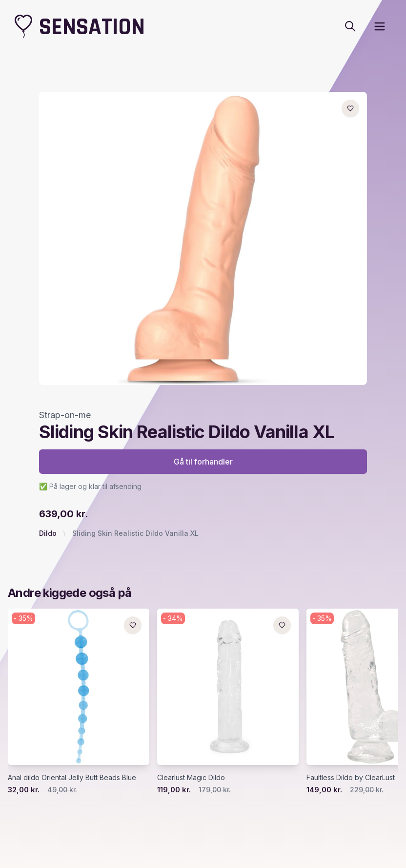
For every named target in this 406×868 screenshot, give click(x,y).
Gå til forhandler (203, 462)
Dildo (48, 533)
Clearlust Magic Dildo (191, 777)
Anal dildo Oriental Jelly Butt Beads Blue (72, 777)
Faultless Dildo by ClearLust (351, 777)
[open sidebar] (380, 26)
